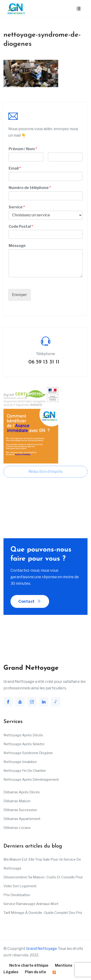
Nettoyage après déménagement (31, 780)
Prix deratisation (17, 895)
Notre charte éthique (29, 965)
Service (17, 207)
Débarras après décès (22, 792)
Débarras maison (17, 801)
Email (15, 168)
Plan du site (35, 972)
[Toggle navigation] (78, 9)
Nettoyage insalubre (20, 762)
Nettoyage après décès (23, 735)
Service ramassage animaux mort (31, 904)
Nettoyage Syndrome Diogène (28, 753)
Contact (30, 601)
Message (17, 246)
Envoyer (20, 295)
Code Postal (21, 226)
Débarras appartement (22, 819)
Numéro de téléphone (30, 188)
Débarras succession (20, 810)
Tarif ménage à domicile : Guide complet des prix (43, 913)
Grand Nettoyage (42, 949)
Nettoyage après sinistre (24, 744)
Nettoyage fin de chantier (25, 771)
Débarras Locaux (17, 828)
